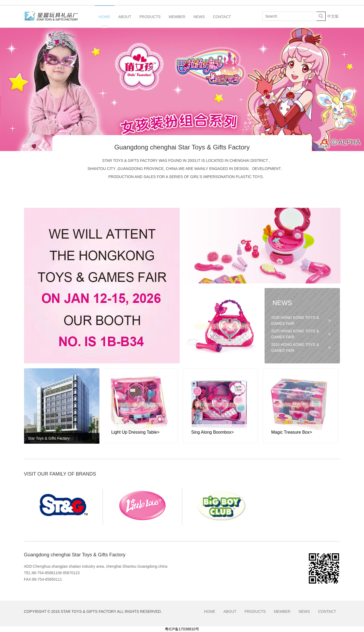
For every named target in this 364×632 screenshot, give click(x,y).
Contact (222, 21)
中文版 (333, 16)
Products (150, 21)
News (199, 21)
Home (105, 21)
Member (177, 21)
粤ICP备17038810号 (182, 629)
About (125, 21)
